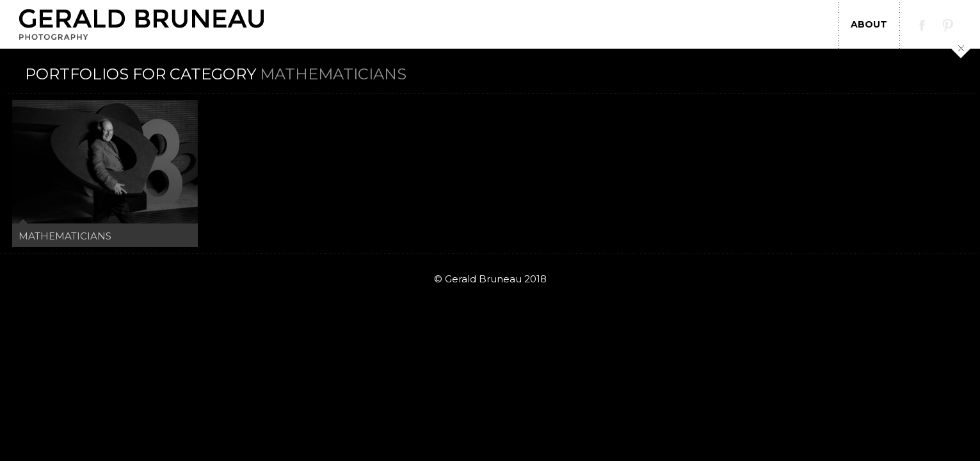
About (869, 24)
